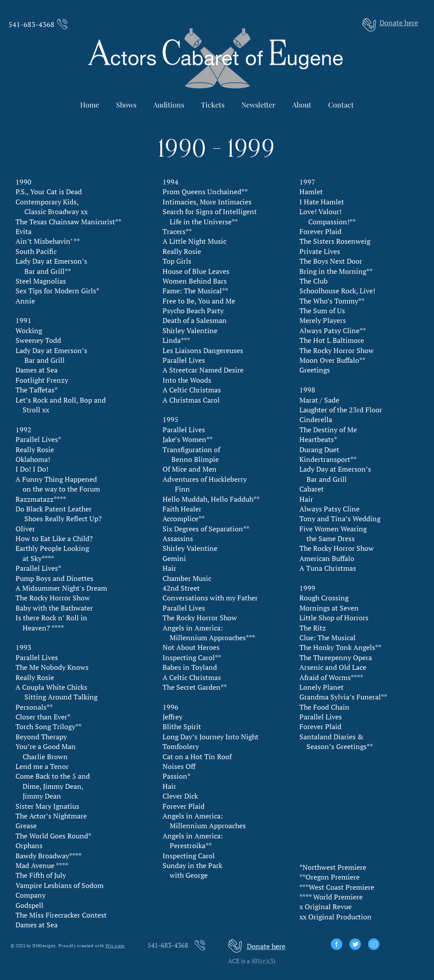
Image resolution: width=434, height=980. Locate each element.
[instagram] (374, 944)
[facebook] (337, 944)
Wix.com (115, 946)
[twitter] (355, 944)
